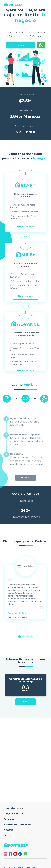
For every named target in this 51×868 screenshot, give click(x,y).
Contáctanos (11, 835)
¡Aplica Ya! (21, 45)
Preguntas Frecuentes (16, 814)
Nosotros (9, 830)
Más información (26, 227)
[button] (25, 4)
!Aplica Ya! (26, 702)
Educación (9, 819)
